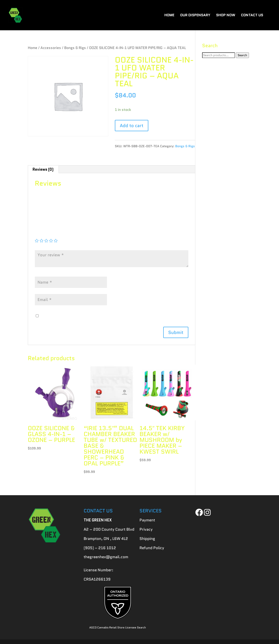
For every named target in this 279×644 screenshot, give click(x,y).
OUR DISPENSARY (195, 16)
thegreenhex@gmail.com (106, 557)
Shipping (147, 539)
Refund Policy (152, 548)
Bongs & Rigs (75, 48)
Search (242, 55)
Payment (147, 520)
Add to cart (132, 126)
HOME (169, 16)
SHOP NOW (226, 16)
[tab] (43, 169)
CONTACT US (252, 16)
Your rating (46, 234)
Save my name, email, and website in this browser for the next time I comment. (110, 316)
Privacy (146, 529)
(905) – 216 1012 (100, 548)
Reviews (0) (43, 169)
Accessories (51, 48)
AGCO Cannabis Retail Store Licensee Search (118, 627)
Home (33, 48)
